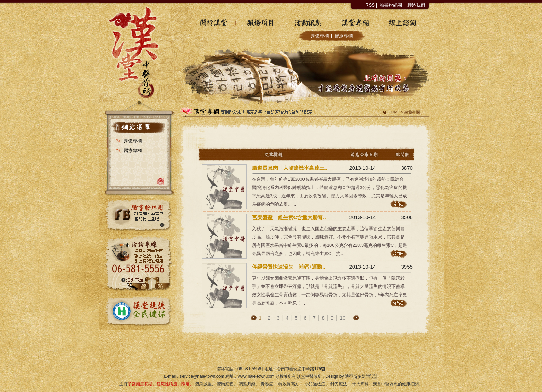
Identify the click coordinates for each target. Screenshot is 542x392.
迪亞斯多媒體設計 (362, 376)
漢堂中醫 (381, 384)
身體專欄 (320, 36)
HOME (394, 112)
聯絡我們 (416, 5)
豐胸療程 (225, 384)
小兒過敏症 (315, 384)
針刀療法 (339, 384)
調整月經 (247, 384)
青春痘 (267, 384)
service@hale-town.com (202, 376)
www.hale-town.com (256, 376)
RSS (370, 5)
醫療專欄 (344, 36)
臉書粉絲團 (391, 5)
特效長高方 (289, 384)
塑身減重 (203, 384)
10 (343, 318)
